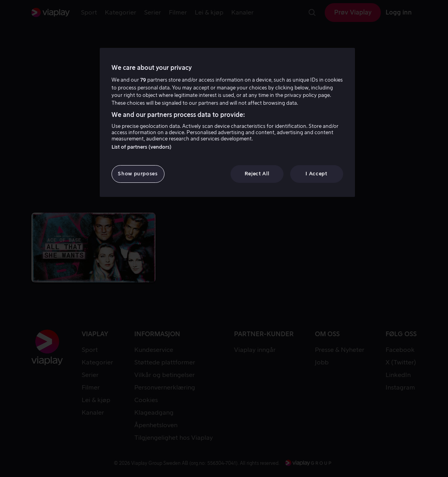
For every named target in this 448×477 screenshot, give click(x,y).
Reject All (257, 174)
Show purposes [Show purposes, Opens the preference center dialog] (138, 174)
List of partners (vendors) (142, 147)
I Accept (316, 174)
